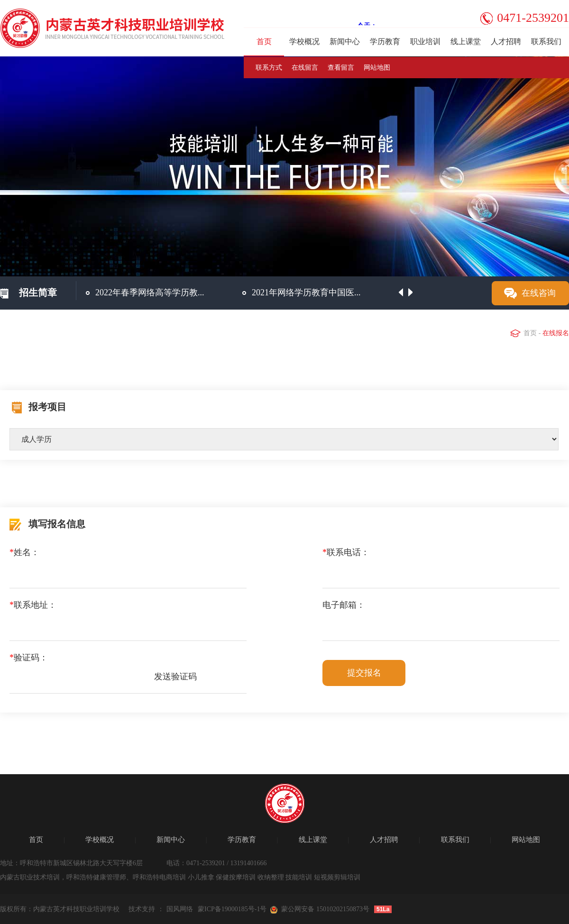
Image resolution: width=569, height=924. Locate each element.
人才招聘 (506, 41)
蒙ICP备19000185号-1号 (232, 909)
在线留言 (305, 68)
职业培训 (425, 41)
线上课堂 (466, 41)
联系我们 (546, 41)
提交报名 (364, 673)
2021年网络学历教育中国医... (306, 293)
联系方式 (269, 68)
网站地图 (377, 68)
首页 (264, 41)
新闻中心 (345, 41)
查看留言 (341, 68)
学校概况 (304, 41)
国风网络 (180, 909)
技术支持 (142, 909)
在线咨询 (539, 293)
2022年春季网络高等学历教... (150, 293)
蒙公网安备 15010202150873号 (325, 909)
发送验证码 (175, 677)
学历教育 (385, 41)
